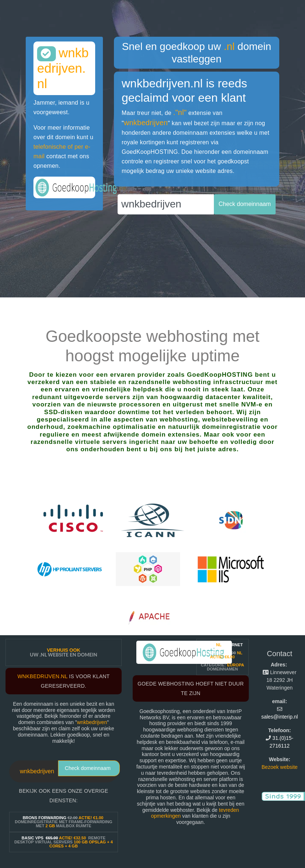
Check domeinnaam (88, 768)
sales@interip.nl (280, 717)
